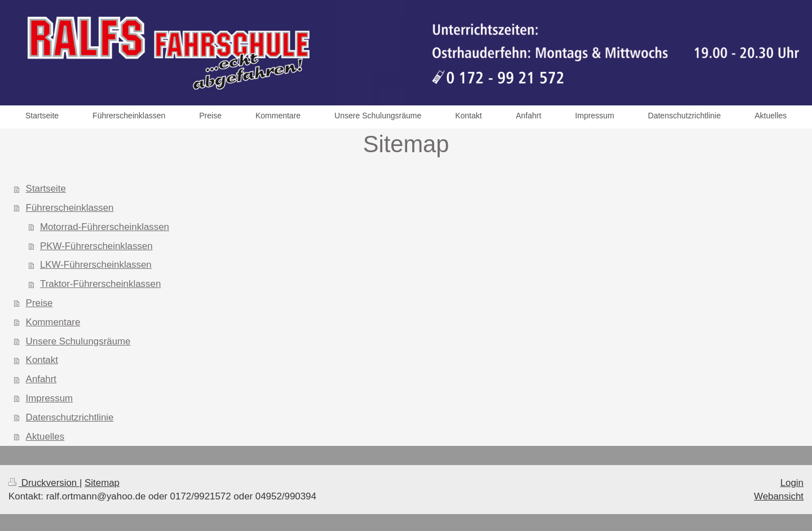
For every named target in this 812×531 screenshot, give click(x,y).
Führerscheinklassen (70, 208)
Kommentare (53, 322)
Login (792, 483)
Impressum (50, 398)
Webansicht (779, 496)
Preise (39, 303)
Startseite (46, 189)
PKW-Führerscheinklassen (96, 246)
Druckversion (44, 483)
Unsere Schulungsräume (78, 341)
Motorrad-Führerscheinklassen (105, 227)
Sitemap (102, 483)
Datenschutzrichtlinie (70, 417)
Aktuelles (45, 437)
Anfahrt (41, 379)
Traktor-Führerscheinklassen (100, 284)
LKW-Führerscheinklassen (96, 265)
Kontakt (42, 360)
